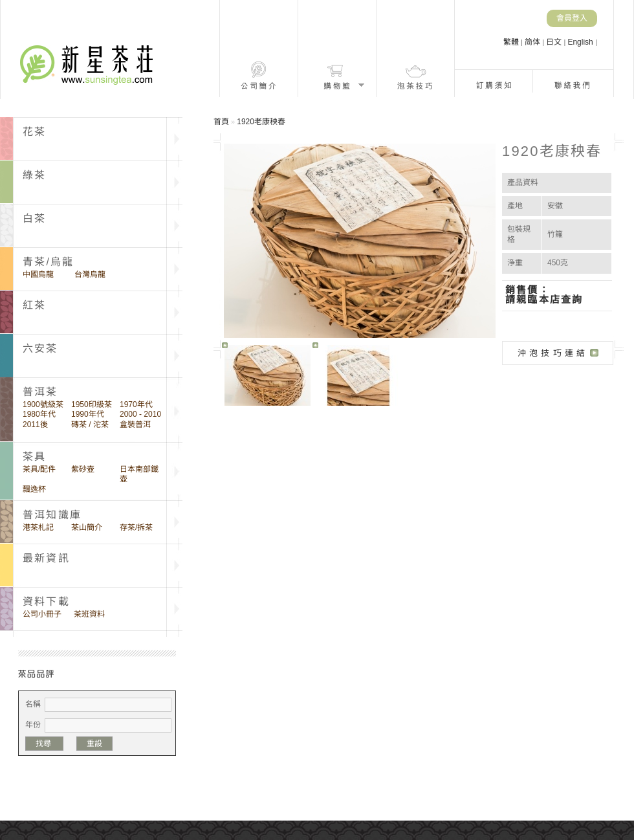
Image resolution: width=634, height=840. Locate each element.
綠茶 (34, 175)
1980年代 (39, 414)
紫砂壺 (83, 469)
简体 (533, 42)
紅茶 (34, 305)
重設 (94, 744)
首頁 (221, 122)
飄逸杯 (34, 489)
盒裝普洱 (135, 425)
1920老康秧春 (261, 122)
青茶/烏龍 (48, 262)
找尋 (44, 744)
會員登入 (572, 18)
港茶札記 (38, 527)
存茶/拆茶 (136, 527)
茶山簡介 (87, 527)
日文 (555, 42)
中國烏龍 (38, 274)
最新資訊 (46, 558)
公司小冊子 (42, 614)
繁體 (512, 42)
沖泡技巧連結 (553, 353)
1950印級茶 (92, 404)
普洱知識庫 (52, 515)
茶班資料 (89, 614)
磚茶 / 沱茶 (90, 425)
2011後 (35, 425)
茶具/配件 (39, 469)
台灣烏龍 (90, 274)
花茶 (34, 132)
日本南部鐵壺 (139, 474)
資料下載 (46, 602)
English (581, 42)
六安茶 (40, 348)
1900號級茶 (43, 404)
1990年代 (88, 414)
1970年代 (136, 404)
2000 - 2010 (140, 414)
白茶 (34, 218)
